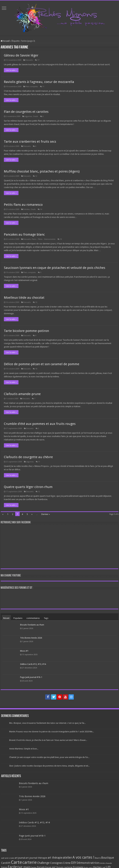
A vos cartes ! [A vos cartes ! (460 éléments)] (83, 857)
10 (61, 239)
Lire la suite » (11, 70)
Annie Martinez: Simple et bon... (24, 749)
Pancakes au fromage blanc (24, 234)
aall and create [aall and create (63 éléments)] (8, 858)
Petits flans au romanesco (23, 205)
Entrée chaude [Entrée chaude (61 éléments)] (106, 863)
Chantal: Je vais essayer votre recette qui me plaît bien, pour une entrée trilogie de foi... (49, 757)
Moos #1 (24, 651)
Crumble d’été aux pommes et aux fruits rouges (40, 424)
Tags (46, 618)
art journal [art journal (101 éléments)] (20, 858)
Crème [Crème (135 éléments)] (67, 863)
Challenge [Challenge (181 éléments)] (43, 863)
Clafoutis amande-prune (22, 394)
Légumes (28, 116)
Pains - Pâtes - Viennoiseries (44, 239)
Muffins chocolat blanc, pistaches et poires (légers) (42, 171)
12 (36, 176)
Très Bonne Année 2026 (31, 638)
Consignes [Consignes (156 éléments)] (56, 863)
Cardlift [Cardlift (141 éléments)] (6, 863)
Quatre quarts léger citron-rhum (28, 487)
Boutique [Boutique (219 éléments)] (108, 858)
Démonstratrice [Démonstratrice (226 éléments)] (88, 863)
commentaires (33, 618)
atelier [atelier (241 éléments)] (67, 858)
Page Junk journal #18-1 (31, 677)
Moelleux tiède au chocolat (24, 298)
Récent (6, 618)
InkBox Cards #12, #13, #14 (33, 664)
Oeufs (36, 116)
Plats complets (32, 87)
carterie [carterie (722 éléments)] (30, 862)
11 (43, 87)
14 (41, 209)
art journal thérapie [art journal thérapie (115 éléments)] (36, 858)
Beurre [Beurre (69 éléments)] (98, 858)
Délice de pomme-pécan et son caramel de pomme (42, 364)
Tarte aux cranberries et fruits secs (30, 142)
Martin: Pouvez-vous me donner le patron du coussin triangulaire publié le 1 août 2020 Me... (52, 732)
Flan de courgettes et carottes (26, 112)
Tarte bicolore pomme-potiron (26, 331)
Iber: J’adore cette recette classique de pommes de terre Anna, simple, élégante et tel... (49, 766)
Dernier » (46, 514)
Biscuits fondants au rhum (32, 625)
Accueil (5, 41)
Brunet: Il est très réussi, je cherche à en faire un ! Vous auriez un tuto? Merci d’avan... (48, 740)
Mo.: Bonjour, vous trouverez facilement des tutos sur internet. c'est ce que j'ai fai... (47, 723)
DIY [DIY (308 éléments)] (74, 863)
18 (36, 369)
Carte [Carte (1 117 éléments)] (16, 862)
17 (38, 60)
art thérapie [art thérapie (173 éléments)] (55, 858)
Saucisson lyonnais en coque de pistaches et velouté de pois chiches (55, 268)
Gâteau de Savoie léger (21, 55)
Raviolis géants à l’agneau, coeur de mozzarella (39, 82)
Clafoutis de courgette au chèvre (28, 457)
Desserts (29, 60)
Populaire (18, 618)
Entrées (27, 209)
